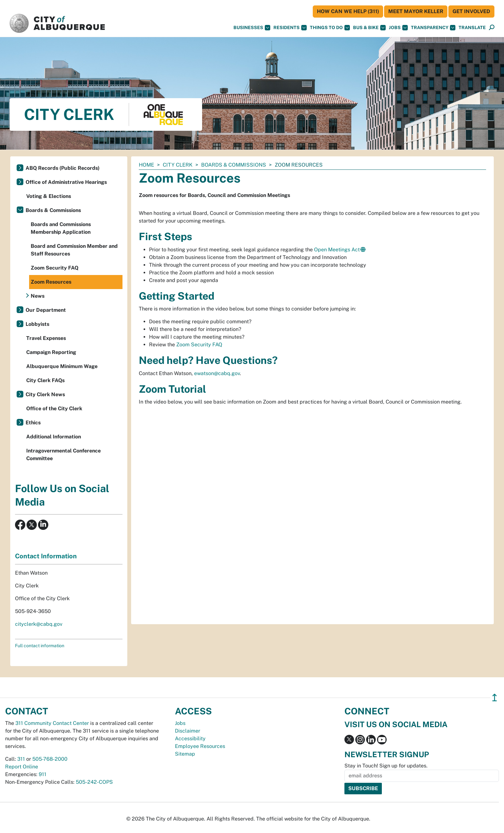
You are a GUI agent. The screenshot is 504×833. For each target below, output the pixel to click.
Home (146, 165)
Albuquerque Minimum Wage (62, 366)
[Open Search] (492, 28)
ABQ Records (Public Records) (63, 168)
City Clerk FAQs (45, 380)
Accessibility (190, 739)
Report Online (22, 767)
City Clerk (178, 165)
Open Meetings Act (337, 250)
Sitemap (185, 754)
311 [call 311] (21, 759)
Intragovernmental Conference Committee (63, 455)
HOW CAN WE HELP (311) (348, 11)
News (38, 296)
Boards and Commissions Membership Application (61, 228)
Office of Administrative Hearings (66, 182)
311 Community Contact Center (52, 723)
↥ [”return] (495, 698)
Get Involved (471, 11)
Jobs (398, 28)
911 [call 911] (43, 774)
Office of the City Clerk (54, 409)
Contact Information (46, 556)
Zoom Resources (51, 282)
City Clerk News (45, 394)
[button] (472, 28)
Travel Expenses (46, 338)
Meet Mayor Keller (416, 11)
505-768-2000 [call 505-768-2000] (50, 759)
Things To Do (330, 28)
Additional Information (54, 437)
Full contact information (40, 646)
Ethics (33, 423)
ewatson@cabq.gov (217, 373)
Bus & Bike (369, 28)
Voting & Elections (49, 196)
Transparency (433, 28)
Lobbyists (37, 324)
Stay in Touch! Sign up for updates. (386, 766)
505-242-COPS (94, 782)
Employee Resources (200, 746)
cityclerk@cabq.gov (39, 624)
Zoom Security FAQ (199, 345)
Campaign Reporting (51, 352)
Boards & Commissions (234, 165)
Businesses (252, 28)
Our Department (46, 310)
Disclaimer (188, 731)
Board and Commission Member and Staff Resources (74, 250)
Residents (290, 28)
